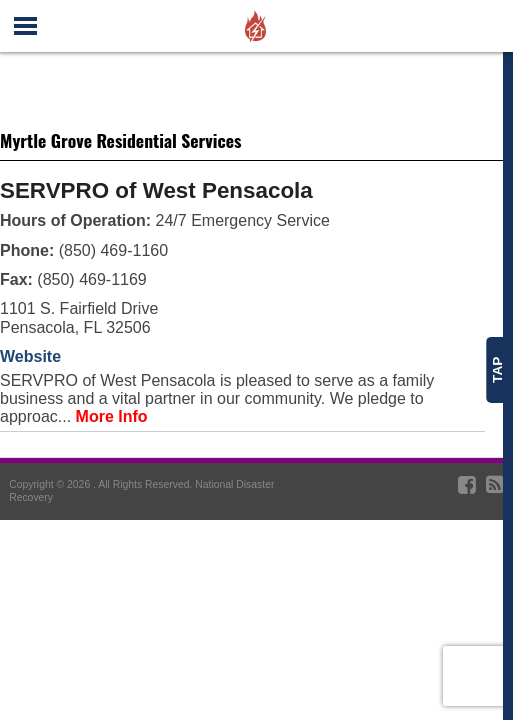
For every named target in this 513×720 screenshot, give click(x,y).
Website (30, 356)
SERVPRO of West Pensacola (156, 190)
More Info (112, 416)
